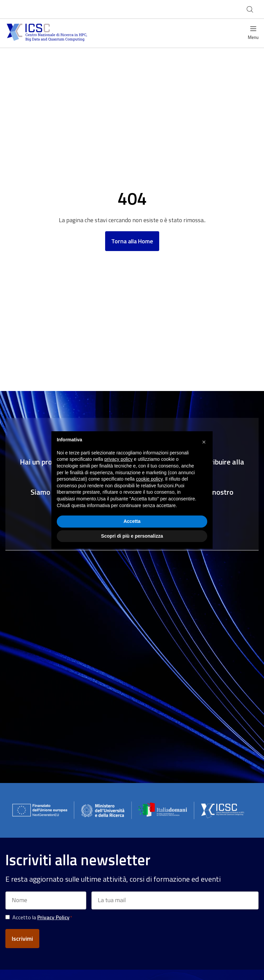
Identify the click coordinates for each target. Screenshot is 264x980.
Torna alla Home (132, 241)
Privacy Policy (53, 917)
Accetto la (42, 917)
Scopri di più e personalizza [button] (132, 536)
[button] (204, 442)
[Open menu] (253, 33)
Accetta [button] (132, 521)
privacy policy (119, 459)
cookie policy (149, 479)
